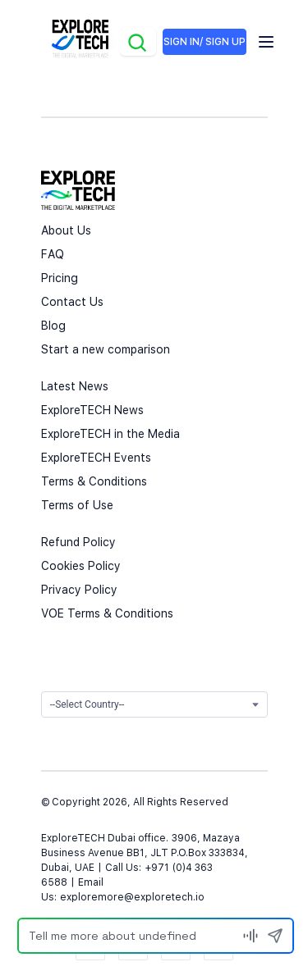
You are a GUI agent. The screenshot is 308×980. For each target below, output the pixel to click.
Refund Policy (78, 542)
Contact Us (72, 302)
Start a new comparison (106, 349)
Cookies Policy (81, 566)
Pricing (60, 278)
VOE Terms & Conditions (107, 613)
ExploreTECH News (92, 410)
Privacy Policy (79, 590)
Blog (53, 326)
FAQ (53, 254)
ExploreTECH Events (96, 458)
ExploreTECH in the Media (110, 434)
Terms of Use (77, 505)
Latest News (75, 386)
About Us (66, 230)
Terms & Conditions (94, 481)
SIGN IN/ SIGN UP (205, 42)
